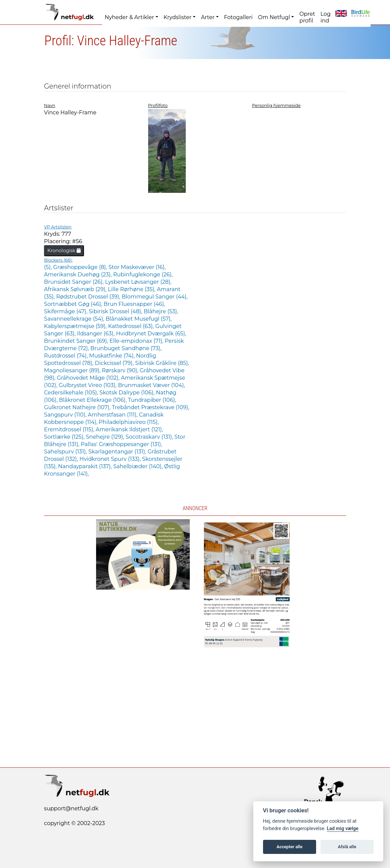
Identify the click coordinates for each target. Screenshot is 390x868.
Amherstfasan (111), (114, 415)
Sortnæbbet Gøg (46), (74, 304)
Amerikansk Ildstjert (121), (129, 429)
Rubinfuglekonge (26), (143, 275)
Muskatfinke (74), (113, 356)
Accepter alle (289, 847)
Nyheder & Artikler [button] (129, 17)
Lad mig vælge (343, 829)
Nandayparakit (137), (86, 466)
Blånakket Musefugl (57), (139, 319)
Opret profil (307, 17)
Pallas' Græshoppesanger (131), (122, 444)
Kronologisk (64, 251)
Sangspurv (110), (66, 415)
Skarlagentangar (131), (118, 452)
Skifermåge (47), (66, 311)
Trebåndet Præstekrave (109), (150, 407)
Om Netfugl (274, 17)
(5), (49, 267)
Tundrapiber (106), (152, 400)
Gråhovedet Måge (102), (89, 378)
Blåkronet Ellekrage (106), (93, 400)
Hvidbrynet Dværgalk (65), (151, 334)
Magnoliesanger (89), (73, 370)
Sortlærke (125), (65, 437)
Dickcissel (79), (115, 363)
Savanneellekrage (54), (75, 319)
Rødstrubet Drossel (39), (89, 297)
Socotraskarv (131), (150, 437)
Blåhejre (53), (161, 311)
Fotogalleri (238, 17)
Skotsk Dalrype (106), (128, 393)
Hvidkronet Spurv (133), (111, 459)
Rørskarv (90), (121, 370)
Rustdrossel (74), (67, 356)
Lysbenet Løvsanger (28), (138, 282)
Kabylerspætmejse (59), (76, 326)
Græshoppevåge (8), (81, 267)
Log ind (326, 17)
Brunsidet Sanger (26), (75, 282)
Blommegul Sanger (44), (155, 297)
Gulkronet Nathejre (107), (78, 407)
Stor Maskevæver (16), (137, 267)
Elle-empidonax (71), (137, 341)
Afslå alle (347, 847)
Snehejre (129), (106, 437)
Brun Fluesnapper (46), (134, 304)
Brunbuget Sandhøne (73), (126, 348)
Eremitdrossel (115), (70, 429)
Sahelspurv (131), (66, 452)
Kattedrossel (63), (132, 326)
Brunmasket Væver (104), (151, 385)
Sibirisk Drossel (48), (116, 311)
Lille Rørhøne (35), (132, 289)
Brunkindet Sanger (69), (77, 341)
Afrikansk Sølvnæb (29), (76, 289)
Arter (208, 17)
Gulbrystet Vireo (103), (88, 385)
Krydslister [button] (178, 17)
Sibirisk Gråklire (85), (162, 363)
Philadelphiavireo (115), (129, 422)
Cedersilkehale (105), (72, 393)
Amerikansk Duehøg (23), (79, 275)
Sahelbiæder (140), (139, 466)
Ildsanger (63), (96, 334)
